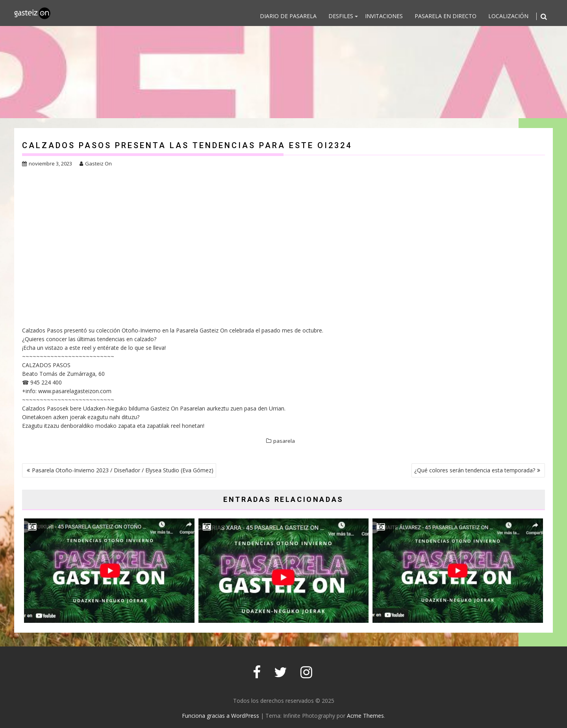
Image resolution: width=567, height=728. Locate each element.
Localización (508, 16)
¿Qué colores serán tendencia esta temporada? (475, 470)
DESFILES (341, 16)
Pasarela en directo (446, 16)
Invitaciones (384, 16)
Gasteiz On (96, 163)
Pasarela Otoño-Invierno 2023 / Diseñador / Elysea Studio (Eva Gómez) (123, 470)
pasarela (284, 441)
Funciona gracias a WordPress (220, 716)
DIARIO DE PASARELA (288, 16)
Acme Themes (365, 716)
